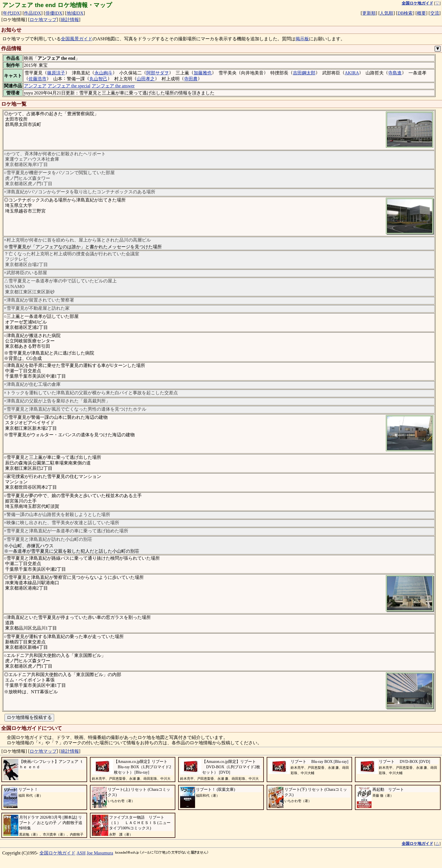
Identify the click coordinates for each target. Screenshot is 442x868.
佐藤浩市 (37, 79)
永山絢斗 (103, 73)
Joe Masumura (100, 853)
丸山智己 (98, 79)
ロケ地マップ (43, 20)
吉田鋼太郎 (304, 73)
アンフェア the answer (113, 86)
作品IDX (32, 13)
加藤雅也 (203, 73)
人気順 (386, 13)
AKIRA (352, 73)
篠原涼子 (56, 73)
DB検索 (405, 13)
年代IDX (11, 13)
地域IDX (75, 13)
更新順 (369, 13)
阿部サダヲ (158, 73)
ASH (81, 853)
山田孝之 (146, 79)
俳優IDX (54, 13)
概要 (421, 13)
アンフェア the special (69, 86)
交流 (435, 13)
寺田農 (191, 79)
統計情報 (70, 20)
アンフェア (35, 86)
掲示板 (302, 39)
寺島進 (395, 73)
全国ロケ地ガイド (58, 853)
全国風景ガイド (77, 39)
